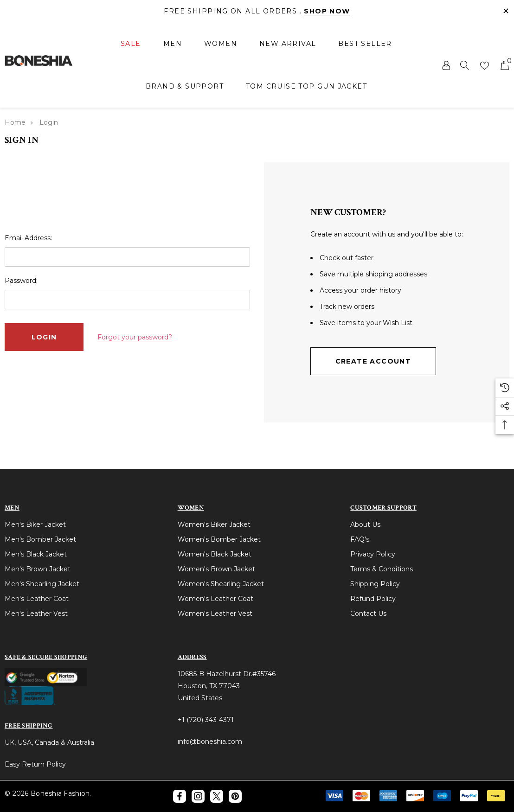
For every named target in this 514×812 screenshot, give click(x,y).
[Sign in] (446, 65)
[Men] (173, 44)
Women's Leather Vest (215, 614)
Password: (21, 281)
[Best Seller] (365, 44)
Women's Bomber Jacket (219, 539)
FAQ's (360, 539)
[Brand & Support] (185, 86)
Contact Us (368, 614)
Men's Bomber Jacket (40, 539)
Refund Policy (373, 599)
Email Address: (28, 238)
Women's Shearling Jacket (221, 584)
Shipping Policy (375, 584)
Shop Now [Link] (327, 11)
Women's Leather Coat (215, 599)
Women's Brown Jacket (216, 569)
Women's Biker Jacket (214, 524)
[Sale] (131, 44)
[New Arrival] (288, 44)
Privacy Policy (373, 554)
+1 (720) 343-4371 (206, 720)
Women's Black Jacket (215, 554)
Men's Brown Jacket (38, 569)
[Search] (465, 65)
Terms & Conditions (382, 569)
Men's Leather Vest (36, 614)
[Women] (221, 44)
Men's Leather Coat (37, 599)
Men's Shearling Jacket (42, 584)
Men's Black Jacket (36, 554)
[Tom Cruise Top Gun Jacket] (306, 86)
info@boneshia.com (210, 742)
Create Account (373, 361)
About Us (365, 524)
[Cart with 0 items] (504, 65)
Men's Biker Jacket (35, 524)
